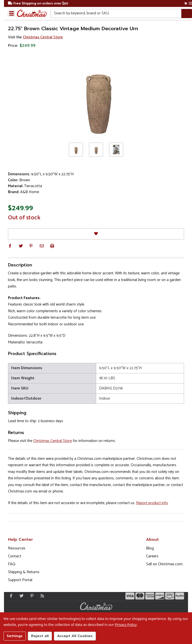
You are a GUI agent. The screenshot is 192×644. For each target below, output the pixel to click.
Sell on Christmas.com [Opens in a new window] (164, 564)
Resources (17, 548)
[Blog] (41, 596)
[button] (10, 246)
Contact (15, 556)
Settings (15, 636)
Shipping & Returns (24, 572)
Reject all (40, 636)
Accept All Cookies (75, 636)
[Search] (187, 13)
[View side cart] (190, 3)
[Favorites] (96, 234)
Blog (150, 548)
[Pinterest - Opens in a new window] (31, 596)
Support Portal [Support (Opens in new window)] (20, 580)
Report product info (152, 503)
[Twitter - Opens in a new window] (20, 596)
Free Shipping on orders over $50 (38, 4)
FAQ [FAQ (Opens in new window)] (12, 564)
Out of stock (24, 218)
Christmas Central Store (43, 37)
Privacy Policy (126, 625)
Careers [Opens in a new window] (152, 556)
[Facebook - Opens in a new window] (10, 596)
